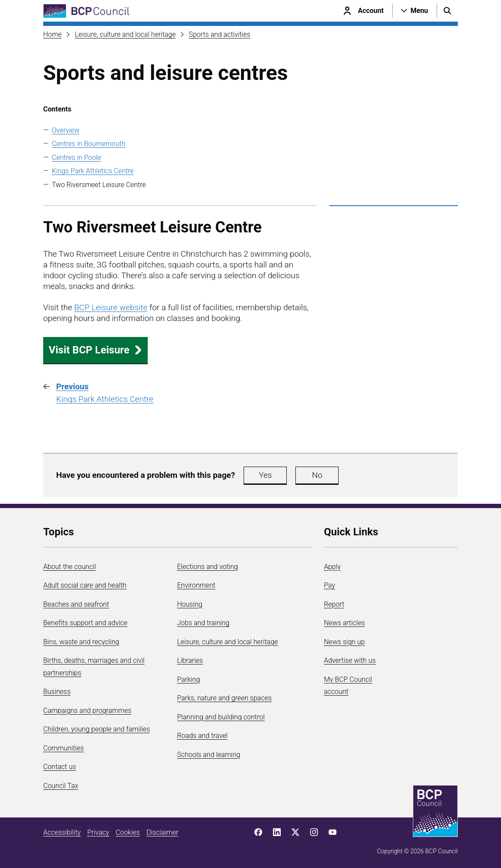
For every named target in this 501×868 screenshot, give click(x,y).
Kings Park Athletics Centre (93, 171)
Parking (189, 679)
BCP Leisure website (111, 307)
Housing (190, 604)
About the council (70, 567)
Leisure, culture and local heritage (125, 34)
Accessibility (62, 832)
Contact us (60, 767)
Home (52, 34)
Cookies (128, 832)
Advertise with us (350, 660)
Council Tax (61, 786)
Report (334, 604)
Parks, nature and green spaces (224, 698)
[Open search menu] (447, 11)
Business (57, 692)
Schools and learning (209, 755)
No (317, 475)
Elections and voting (208, 567)
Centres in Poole (76, 157)
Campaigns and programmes (87, 711)
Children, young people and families (97, 729)
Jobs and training (203, 623)
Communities (63, 748)
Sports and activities (219, 34)
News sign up (344, 642)
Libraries (190, 660)
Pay (330, 585)
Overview (66, 130)
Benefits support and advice (85, 623)
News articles (344, 623)
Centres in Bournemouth (89, 144)
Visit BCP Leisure (96, 350)
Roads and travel (202, 736)
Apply (332, 567)
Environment (196, 585)
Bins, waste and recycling (81, 642)
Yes (265, 475)
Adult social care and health (85, 585)
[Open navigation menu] (415, 11)
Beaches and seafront (76, 604)
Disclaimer (162, 832)
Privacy (98, 832)
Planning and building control (221, 717)
